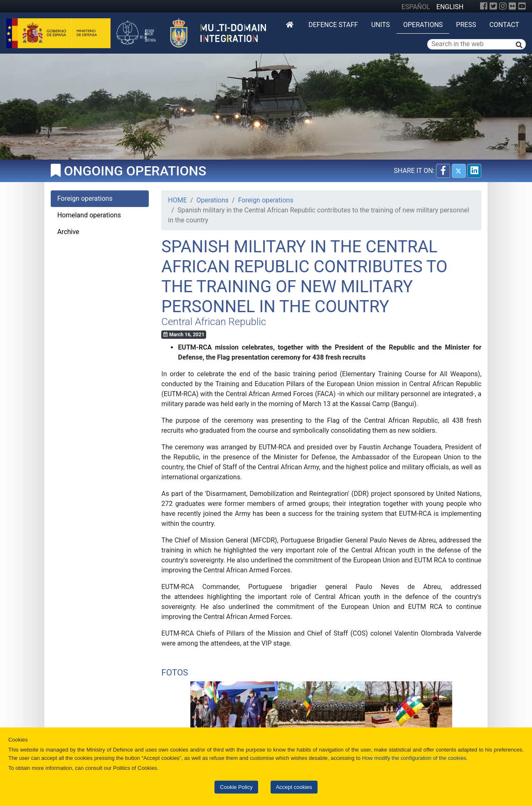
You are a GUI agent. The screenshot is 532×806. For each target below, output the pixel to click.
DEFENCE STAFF (333, 25)
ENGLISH (450, 7)
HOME (177, 200)
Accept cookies (294, 787)
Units (381, 25)
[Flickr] (512, 6)
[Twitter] (493, 6)
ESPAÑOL (416, 7)
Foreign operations (266, 200)
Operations (423, 25)
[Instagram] (503, 6)
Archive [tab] (68, 232)
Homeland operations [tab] (89, 215)
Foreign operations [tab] (85, 198)
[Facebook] (484, 6)
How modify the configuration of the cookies (414, 758)
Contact (504, 25)
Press (466, 25)
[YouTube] (522, 6)
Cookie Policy (236, 787)
